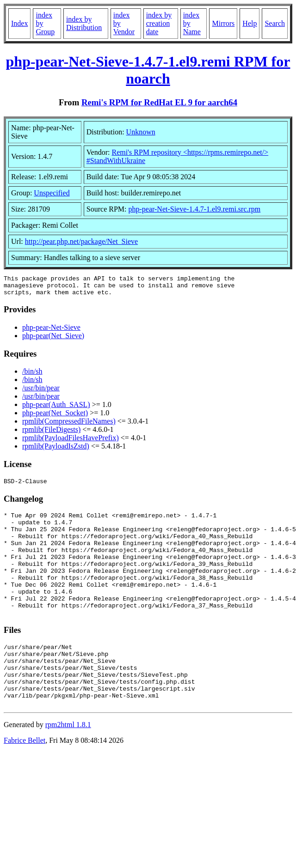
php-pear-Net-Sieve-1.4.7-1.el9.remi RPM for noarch (148, 70)
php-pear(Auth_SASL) (56, 409)
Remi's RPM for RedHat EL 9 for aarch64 (159, 102)
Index (19, 23)
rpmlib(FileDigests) (51, 434)
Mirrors (223, 23)
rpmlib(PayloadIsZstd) (56, 450)
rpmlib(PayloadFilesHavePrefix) (71, 442)
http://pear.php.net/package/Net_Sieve (81, 241)
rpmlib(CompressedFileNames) (69, 425)
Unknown (141, 132)
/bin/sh (32, 375)
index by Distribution (84, 23)
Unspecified (52, 193)
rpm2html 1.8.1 (68, 763)
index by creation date (159, 23)
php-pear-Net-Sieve (51, 331)
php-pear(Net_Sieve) (53, 340)
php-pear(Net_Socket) (55, 417)
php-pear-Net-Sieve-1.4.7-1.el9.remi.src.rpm (194, 209)
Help (250, 23)
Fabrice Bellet (25, 779)
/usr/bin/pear (41, 392)
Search (275, 23)
